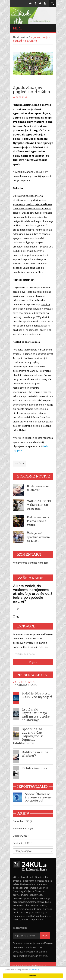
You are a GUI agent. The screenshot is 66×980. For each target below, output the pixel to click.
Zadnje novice (24, 682)
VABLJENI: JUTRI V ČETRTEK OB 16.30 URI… (39, 505)
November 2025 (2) (23, 828)
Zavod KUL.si (15, 966)
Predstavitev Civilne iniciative (34, 966)
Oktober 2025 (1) (21, 836)
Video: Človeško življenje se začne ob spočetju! (38, 797)
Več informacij (34, 970)
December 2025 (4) (23, 821)
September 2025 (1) (23, 843)
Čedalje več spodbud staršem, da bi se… (39, 537)
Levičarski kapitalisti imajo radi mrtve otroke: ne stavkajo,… (36, 715)
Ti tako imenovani (36, 768)
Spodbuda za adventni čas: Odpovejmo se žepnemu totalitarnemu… (28, 736)
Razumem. (33, 976)
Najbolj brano (26, 685)
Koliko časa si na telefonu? (35, 754)
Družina (20, 463)
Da (16, 609)
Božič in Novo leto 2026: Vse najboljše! (37, 695)
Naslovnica (20, 37)
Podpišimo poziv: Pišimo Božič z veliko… (38, 521)
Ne (16, 617)
